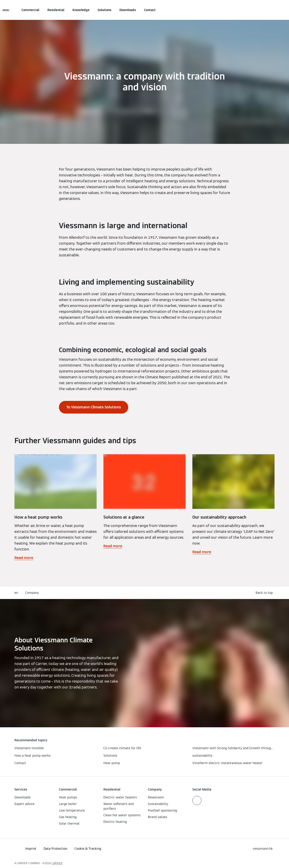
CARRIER (57, 863)
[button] (265, 593)
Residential (56, 10)
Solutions (104, 10)
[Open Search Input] (272, 10)
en (16, 593)
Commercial (30, 10)
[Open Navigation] (6, 10)
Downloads (128, 10)
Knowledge (81, 10)
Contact (150, 10)
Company (32, 593)
